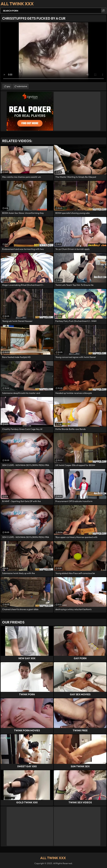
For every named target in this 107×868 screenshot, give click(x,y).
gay (8, 86)
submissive (22, 86)
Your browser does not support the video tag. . (54, 52)
